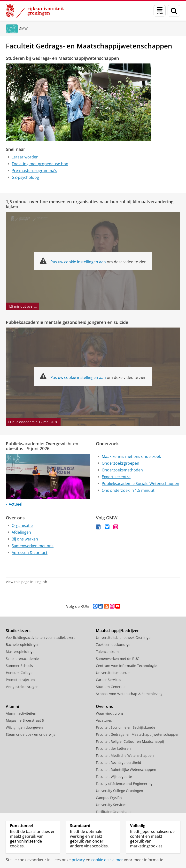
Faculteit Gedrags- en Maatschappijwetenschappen (138, 734)
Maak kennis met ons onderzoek (131, 456)
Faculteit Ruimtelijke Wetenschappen (126, 770)
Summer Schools (19, 666)
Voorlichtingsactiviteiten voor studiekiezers (41, 637)
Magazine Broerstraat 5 (25, 720)
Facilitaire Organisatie (114, 812)
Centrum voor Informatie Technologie (126, 666)
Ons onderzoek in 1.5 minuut (128, 490)
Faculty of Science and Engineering (124, 784)
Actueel (15, 504)
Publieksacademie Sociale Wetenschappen (140, 484)
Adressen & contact (30, 553)
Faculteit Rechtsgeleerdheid (119, 762)
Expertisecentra (116, 477)
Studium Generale (111, 687)
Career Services (108, 680)
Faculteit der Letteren (113, 748)
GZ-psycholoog (25, 177)
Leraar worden (25, 157)
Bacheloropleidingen (23, 645)
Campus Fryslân (109, 798)
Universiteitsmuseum (113, 673)
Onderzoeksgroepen (120, 463)
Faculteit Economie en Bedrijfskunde (126, 727)
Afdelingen (21, 532)
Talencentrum (107, 652)
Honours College (19, 673)
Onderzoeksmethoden (122, 470)
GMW (23, 28)
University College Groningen (120, 791)
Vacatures (104, 720)
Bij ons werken (25, 539)
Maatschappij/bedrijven (118, 631)
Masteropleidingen (21, 652)
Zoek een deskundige (113, 645)
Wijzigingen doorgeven (24, 727)
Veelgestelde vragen (22, 687)
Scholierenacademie (22, 659)
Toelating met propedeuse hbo (40, 164)
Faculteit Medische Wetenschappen (125, 755)
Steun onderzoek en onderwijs (31, 734)
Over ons (104, 706)
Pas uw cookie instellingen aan (78, 262)
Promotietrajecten (20, 680)
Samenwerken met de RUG (118, 659)
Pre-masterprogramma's (34, 171)
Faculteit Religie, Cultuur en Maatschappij (130, 741)
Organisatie (22, 525)
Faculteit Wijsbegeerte (114, 777)
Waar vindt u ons (110, 713)
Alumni (12, 706)
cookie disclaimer (107, 860)
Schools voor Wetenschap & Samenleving (129, 694)
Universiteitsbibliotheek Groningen (124, 637)
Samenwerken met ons (33, 546)
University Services (111, 805)
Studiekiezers (18, 631)
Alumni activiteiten (21, 713)
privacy (78, 860)
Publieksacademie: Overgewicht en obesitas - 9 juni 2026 (42, 446)
